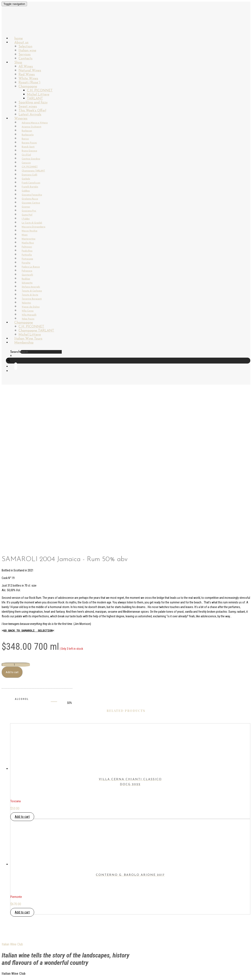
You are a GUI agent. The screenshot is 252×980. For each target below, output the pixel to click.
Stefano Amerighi (31, 287)
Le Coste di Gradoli (32, 223)
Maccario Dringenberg (34, 227)
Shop (18, 63)
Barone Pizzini (29, 143)
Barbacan (27, 131)
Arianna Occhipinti (31, 127)
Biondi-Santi (28, 147)
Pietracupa (27, 259)
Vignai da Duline (31, 307)
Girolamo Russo (30, 199)
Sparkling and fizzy (33, 103)
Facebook (18, 929)
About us (21, 43)
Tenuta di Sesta (30, 295)
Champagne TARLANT (33, 171)
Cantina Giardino (31, 159)
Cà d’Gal (26, 155)
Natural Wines (30, 71)
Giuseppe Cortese (31, 203)
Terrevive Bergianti (32, 299)
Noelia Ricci (28, 243)
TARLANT (35, 99)
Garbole (26, 179)
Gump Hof (27, 215)
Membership (24, 343)
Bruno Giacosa (29, 151)
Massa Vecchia (29, 231)
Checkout (18, 880)
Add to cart (12, 529)
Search (15, 352)
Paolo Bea (27, 251)
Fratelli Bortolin (30, 187)
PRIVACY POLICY (22, 907)
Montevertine (29, 239)
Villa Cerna (28, 311)
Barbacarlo (28, 135)
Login (14, 866)
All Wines (26, 67)
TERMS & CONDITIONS (26, 912)
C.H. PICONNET (40, 91)
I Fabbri (26, 219)
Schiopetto (27, 283)
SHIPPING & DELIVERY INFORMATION (36, 902)
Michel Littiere (38, 95)
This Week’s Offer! (32, 111)
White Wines (28, 79)
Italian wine (27, 51)
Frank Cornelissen (31, 183)
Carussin (26, 163)
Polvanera (27, 271)
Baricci (25, 139)
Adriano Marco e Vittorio (35, 123)
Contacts (18, 885)
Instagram (19, 934)
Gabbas (26, 191)
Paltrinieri (27, 247)
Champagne (28, 87)
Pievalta (26, 263)
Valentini (26, 303)
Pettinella (27, 255)
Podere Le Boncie (31, 267)
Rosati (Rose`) (29, 83)
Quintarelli (27, 275)
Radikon (26, 279)
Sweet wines (28, 107)
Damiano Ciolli (29, 175)
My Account (20, 875)
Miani (25, 235)
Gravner (26, 207)
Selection (25, 47)
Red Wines (27, 75)
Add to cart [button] (22, 673)
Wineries (21, 119)
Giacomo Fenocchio (32, 195)
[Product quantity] (16, 521)
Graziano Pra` (29, 211)
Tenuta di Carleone (32, 291)
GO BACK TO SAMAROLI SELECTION (28, 487)
